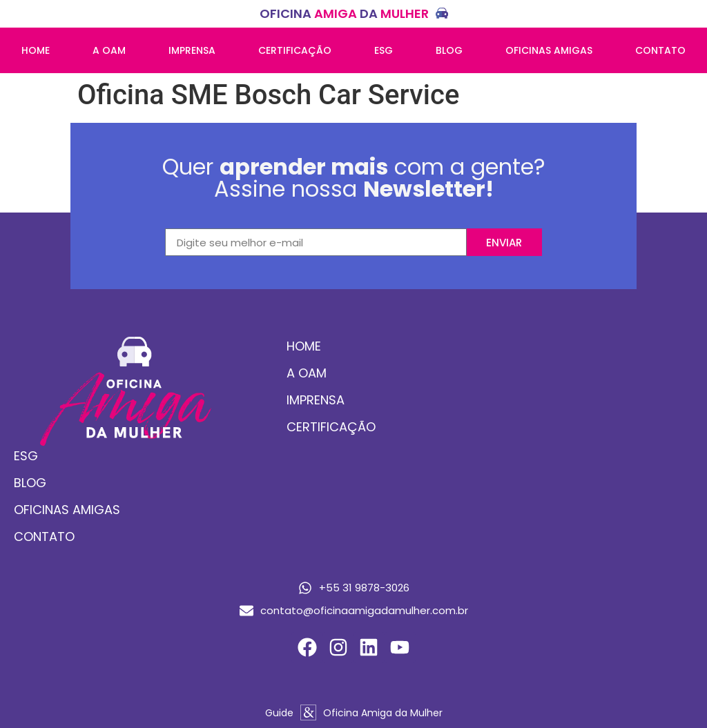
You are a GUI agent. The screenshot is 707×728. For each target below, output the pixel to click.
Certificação (295, 50)
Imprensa (192, 50)
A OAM (109, 50)
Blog (449, 50)
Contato (660, 50)
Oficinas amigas (549, 50)
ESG (384, 50)
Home (36, 50)
